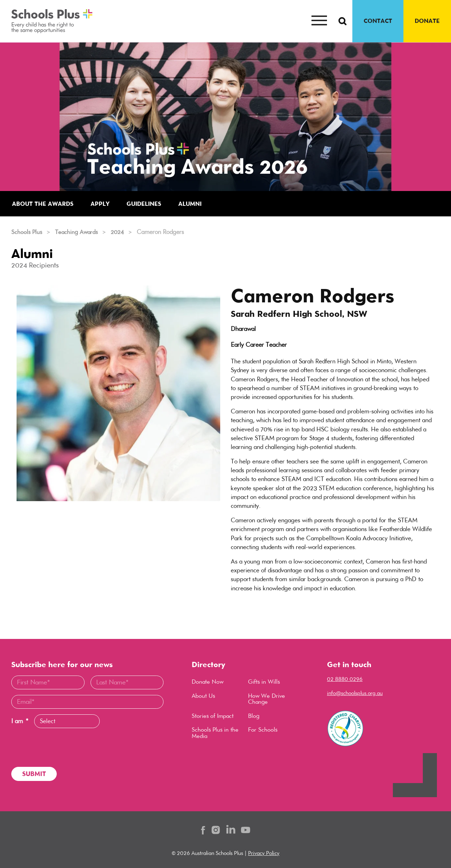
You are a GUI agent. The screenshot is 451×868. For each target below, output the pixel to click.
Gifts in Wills (265, 682)
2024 (121, 232)
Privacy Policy (264, 853)
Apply (103, 204)
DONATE (427, 21)
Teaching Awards (79, 232)
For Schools (263, 731)
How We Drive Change (267, 700)
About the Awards (44, 204)
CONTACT (378, 21)
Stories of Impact (214, 717)
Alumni (196, 204)
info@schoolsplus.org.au (355, 693)
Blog (254, 717)
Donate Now (208, 682)
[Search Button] (342, 21)
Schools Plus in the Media (216, 734)
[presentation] (65, 747)
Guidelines (148, 204)
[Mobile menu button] (319, 21)
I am (20, 721)
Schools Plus (27, 232)
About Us (204, 696)
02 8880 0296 (345, 679)
